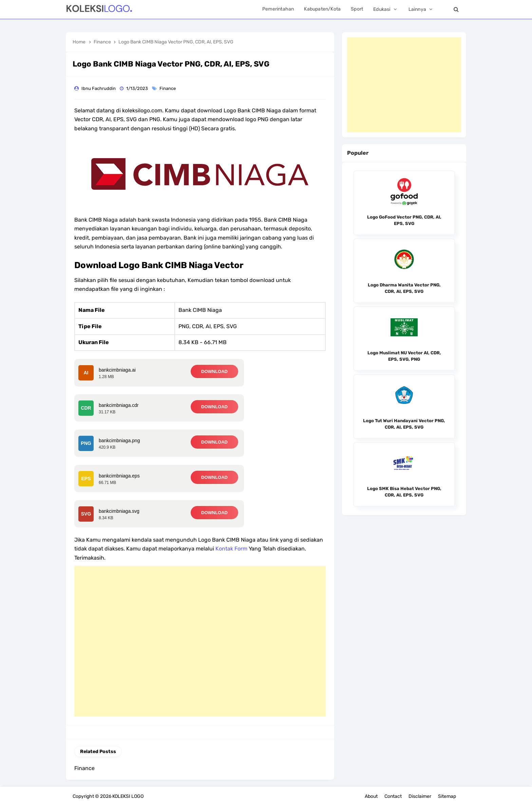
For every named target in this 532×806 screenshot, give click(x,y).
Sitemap (447, 796)
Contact (393, 796)
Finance (168, 88)
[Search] (456, 9)
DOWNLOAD (214, 371)
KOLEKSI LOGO (128, 796)
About (371, 796)
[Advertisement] (200, 641)
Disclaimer (420, 796)
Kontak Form (231, 549)
